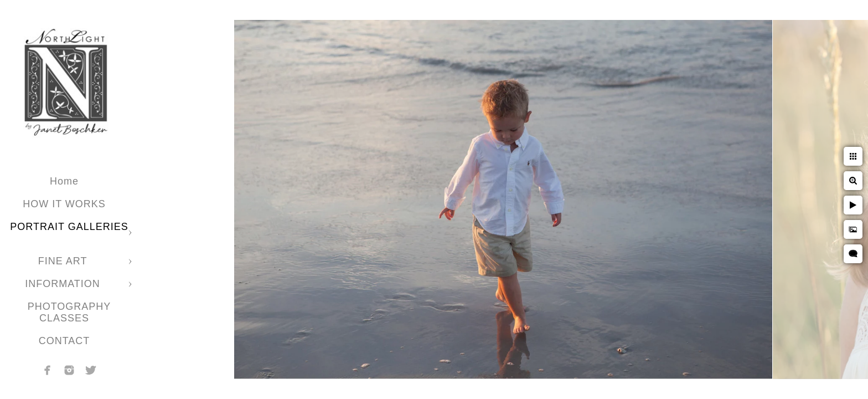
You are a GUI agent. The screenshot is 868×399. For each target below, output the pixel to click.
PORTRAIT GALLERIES (69, 227)
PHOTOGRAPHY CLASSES (69, 312)
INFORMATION (64, 284)
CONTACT (64, 341)
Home (64, 181)
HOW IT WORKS (64, 204)
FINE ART (64, 261)
